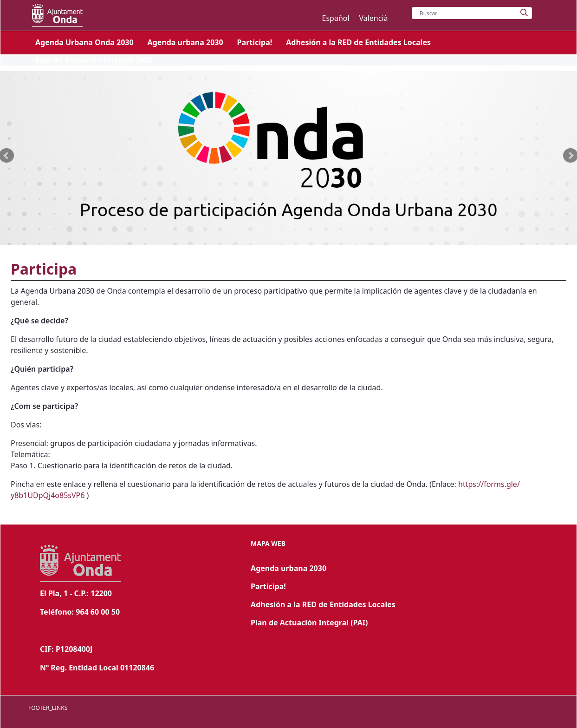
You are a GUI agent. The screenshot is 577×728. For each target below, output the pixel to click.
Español (337, 18)
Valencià (373, 18)
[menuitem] (84, 42)
